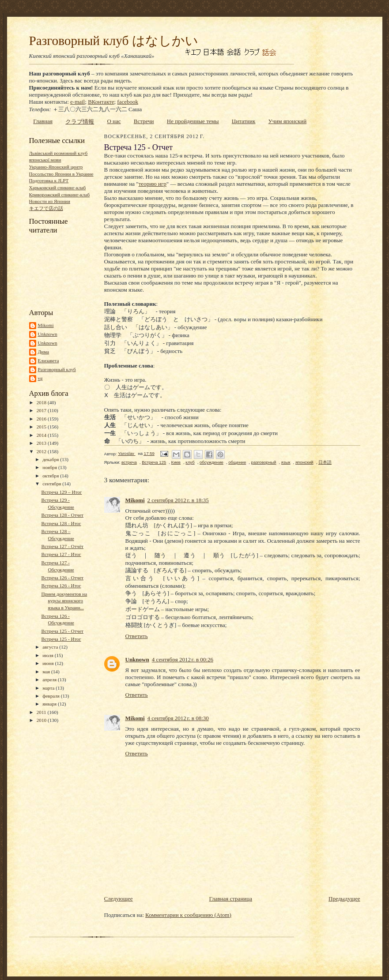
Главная (43, 121)
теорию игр (153, 184)
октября (51, 476)
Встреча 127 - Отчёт (62, 546)
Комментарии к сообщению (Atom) (188, 915)
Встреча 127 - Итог (61, 554)
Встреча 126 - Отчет (62, 578)
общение (237, 462)
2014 (42, 435)
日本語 (325, 462)
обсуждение (211, 462)
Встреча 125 (154, 462)
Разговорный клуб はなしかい (114, 41)
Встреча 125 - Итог (61, 639)
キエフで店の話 (46, 208)
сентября (52, 484)
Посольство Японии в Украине (61, 174)
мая (47, 672)
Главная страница (231, 899)
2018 (42, 402)
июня (49, 663)
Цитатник (244, 121)
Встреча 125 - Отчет (62, 631)
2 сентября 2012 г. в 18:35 (178, 500)
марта (49, 688)
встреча (129, 462)
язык (286, 462)
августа (51, 647)
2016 (42, 419)
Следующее (119, 899)
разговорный (264, 462)
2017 (42, 410)
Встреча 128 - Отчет (62, 515)
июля (49, 655)
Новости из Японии (50, 201)
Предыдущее (344, 899)
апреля (50, 680)
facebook (128, 102)
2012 (42, 451)
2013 (42, 443)
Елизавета (49, 360)
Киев (176, 462)
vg (40, 378)
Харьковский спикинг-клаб (58, 188)
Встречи (144, 121)
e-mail (77, 102)
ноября (50, 467)
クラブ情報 (80, 122)
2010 (42, 720)
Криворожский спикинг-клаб (60, 195)
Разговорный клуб (57, 369)
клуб (190, 462)
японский (304, 462)
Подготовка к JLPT (49, 180)
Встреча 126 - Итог (61, 586)
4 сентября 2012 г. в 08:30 (178, 718)
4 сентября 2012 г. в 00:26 (183, 659)
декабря (51, 459)
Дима (44, 352)
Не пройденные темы (193, 121)
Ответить (137, 636)
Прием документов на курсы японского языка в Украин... (64, 601)
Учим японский (288, 121)
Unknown (48, 334)
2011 (42, 712)
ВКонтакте (101, 102)
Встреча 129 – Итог (61, 492)
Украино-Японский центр (56, 167)
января (50, 704)
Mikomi (46, 325)
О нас (114, 121)
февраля (52, 696)
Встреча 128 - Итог (61, 523)
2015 (42, 427)
